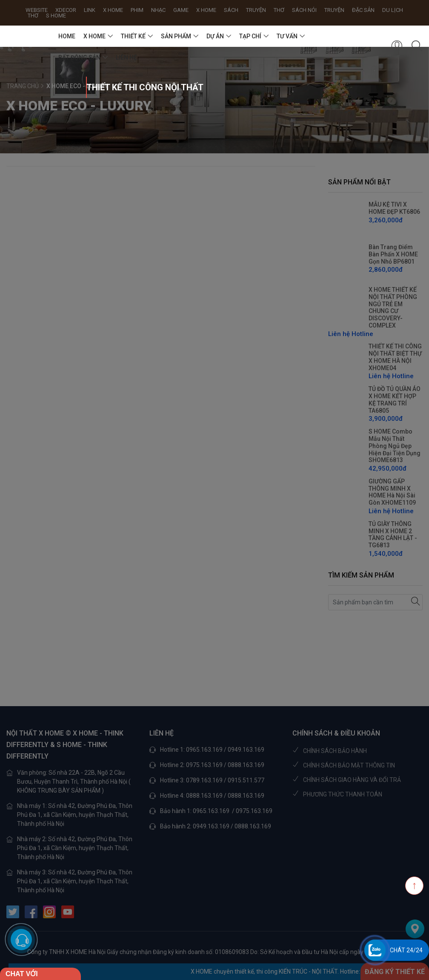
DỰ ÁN (215, 36)
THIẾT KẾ (133, 36)
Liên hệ (126, 57)
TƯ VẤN (287, 36)
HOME (67, 36)
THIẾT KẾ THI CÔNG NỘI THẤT (87, 87)
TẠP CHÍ (250, 36)
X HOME (94, 36)
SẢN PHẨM (176, 36)
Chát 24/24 (406, 950)
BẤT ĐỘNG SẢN (79, 57)
